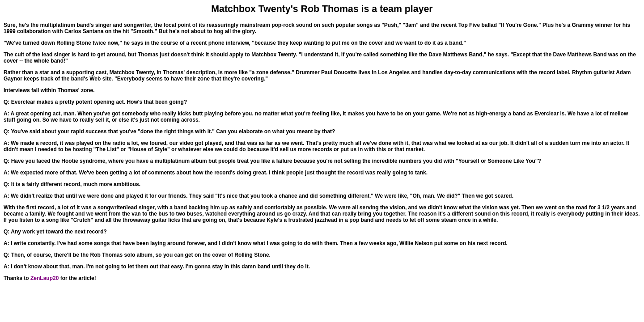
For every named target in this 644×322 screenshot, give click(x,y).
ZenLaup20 (44, 278)
